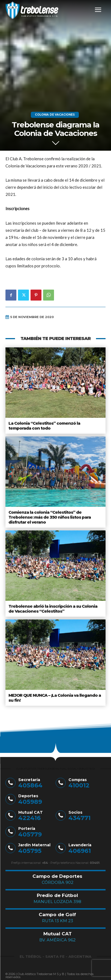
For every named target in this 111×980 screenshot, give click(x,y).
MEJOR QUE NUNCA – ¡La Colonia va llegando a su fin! (55, 698)
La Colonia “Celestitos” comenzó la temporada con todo (44, 426)
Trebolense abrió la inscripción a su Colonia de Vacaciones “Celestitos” (53, 609)
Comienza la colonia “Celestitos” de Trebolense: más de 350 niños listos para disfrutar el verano (50, 517)
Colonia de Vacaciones (55, 115)
